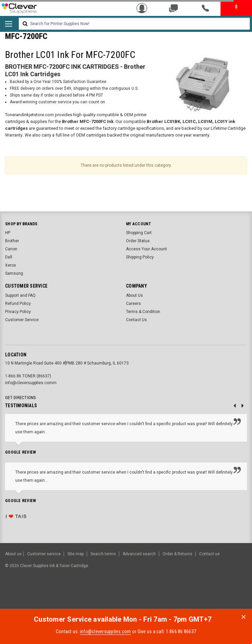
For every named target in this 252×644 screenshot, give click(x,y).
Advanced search (139, 554)
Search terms (103, 554)
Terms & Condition (143, 312)
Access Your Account (146, 249)
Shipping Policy (140, 257)
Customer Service (22, 320)
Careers (133, 304)
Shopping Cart (139, 233)
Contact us (209, 554)
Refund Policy (18, 304)
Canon (11, 249)
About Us (134, 295)
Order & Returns (177, 554)
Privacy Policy (18, 312)
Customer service (44, 554)
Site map (76, 554)
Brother (12, 241)
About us (13, 554)
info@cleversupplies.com (106, 631)
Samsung (14, 273)
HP (8, 233)
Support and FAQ (20, 295)
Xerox (10, 265)
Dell (9, 257)
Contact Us (136, 320)
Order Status (138, 241)
